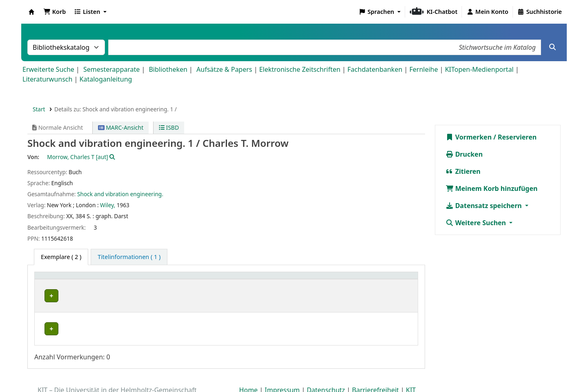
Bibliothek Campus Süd (73, 314)
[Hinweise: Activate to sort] (385, 280)
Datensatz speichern (484, 206)
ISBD (169, 127)
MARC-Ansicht (121, 127)
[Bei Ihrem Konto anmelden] (487, 12)
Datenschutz (326, 369)
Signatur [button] (255, 280)
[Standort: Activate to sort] (188, 280)
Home (249, 369)
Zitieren (463, 171)
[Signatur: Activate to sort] (270, 280)
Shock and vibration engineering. (120, 194)
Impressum (282, 369)
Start (39, 109)
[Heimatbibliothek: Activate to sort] (86, 280)
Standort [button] (153, 280)
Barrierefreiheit (375, 369)
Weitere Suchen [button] (477, 223)
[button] (55, 12)
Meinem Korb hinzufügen (492, 188)
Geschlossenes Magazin (170, 314)
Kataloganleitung (106, 79)
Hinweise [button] (370, 280)
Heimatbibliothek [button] (64, 280)
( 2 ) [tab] (61, 257)
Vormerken (469, 137)
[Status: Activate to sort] (327, 280)
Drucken (464, 154)
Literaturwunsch (47, 79)
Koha (31, 12)
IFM (47, 296)
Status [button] (314, 280)
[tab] (129, 257)
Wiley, (108, 205)
